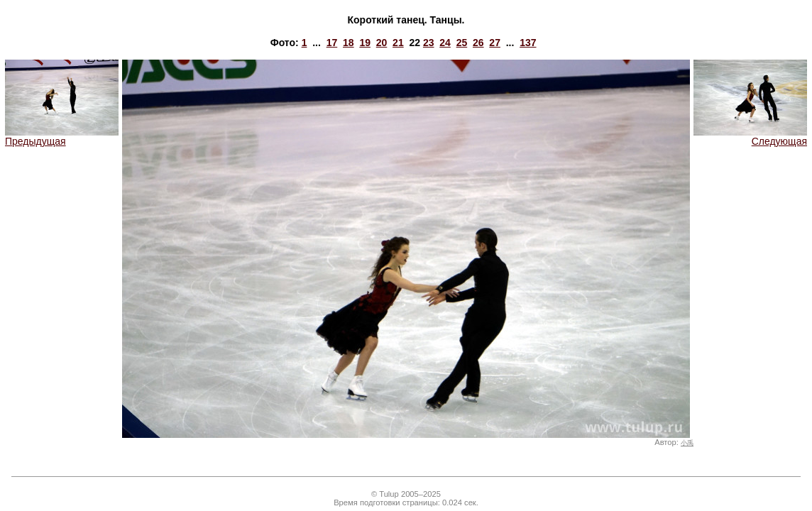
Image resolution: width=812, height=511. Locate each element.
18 (349, 43)
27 (495, 43)
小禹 (687, 443)
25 (462, 43)
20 (382, 43)
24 (445, 43)
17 (332, 43)
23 (429, 43)
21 (398, 43)
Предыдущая (62, 137)
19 (365, 43)
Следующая (750, 137)
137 (528, 43)
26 (478, 43)
